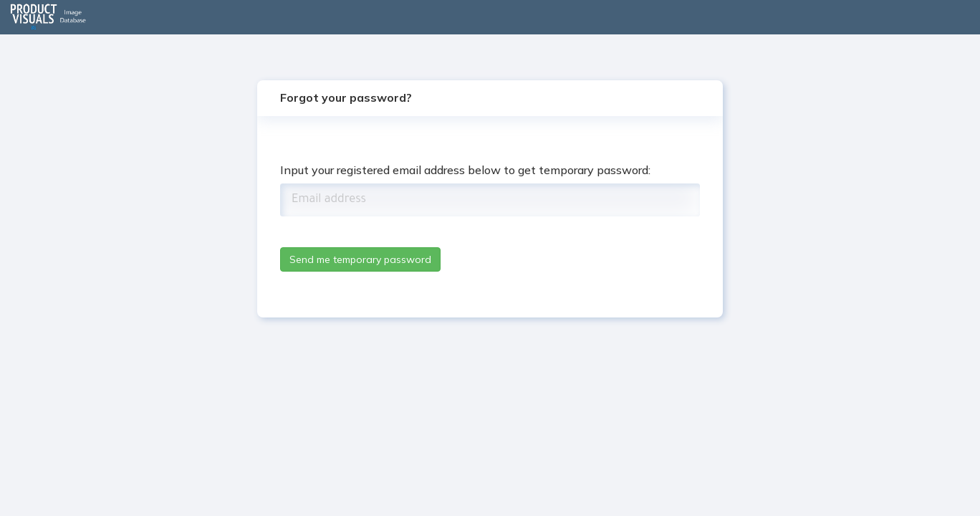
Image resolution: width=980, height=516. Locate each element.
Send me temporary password (360, 259)
